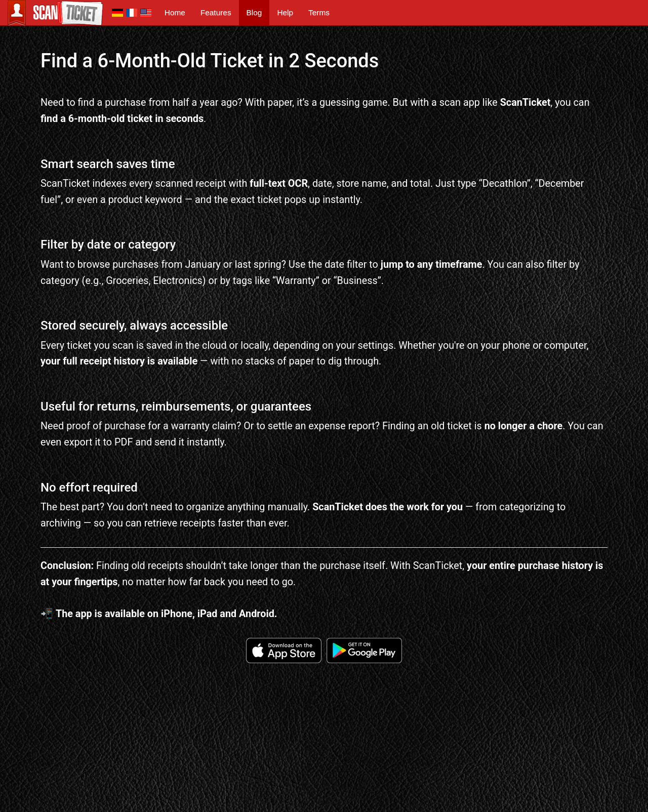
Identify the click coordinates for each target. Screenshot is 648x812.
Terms (319, 12)
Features (216, 12)
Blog (254, 12)
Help (285, 12)
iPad (208, 614)
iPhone (177, 614)
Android (257, 614)
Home (175, 12)
